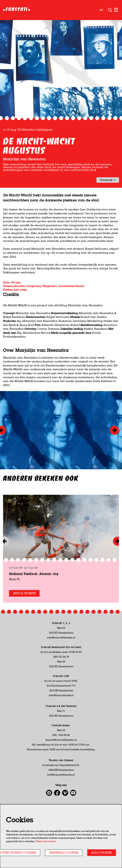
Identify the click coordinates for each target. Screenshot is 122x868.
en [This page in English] (101, 10)
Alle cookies (101, 853)
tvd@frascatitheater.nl (61, 785)
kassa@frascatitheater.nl (61, 750)
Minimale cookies (64, 853)
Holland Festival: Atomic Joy (34, 584)
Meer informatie (46, 841)
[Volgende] (114, 441)
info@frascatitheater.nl (61, 648)
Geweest (108, 190)
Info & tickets (24, 603)
